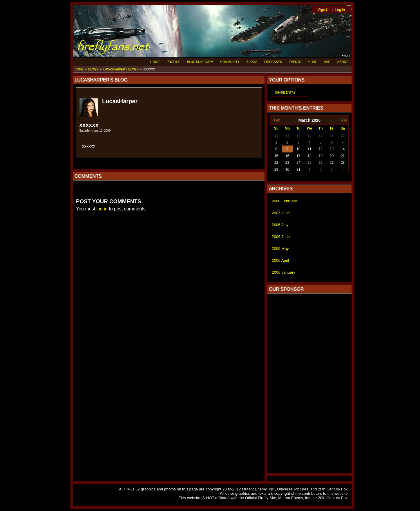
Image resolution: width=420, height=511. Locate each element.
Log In (340, 10)
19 (321, 156)
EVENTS (295, 62)
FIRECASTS (273, 62)
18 (309, 156)
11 (309, 149)
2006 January (284, 272)
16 (287, 156)
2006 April (280, 260)
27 (332, 135)
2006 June (281, 237)
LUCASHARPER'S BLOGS (121, 69)
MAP (327, 62)
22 (276, 135)
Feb (277, 120)
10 (298, 149)
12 (321, 149)
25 (309, 135)
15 (276, 156)
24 (298, 135)
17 (298, 156)
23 (287, 135)
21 (343, 156)
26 (321, 135)
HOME (155, 62)
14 (343, 149)
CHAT (313, 62)
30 (287, 170)
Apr (344, 120)
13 (332, 149)
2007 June (281, 213)
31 (298, 170)
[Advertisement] (309, 383)
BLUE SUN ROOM (200, 62)
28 (343, 135)
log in (102, 209)
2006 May (280, 249)
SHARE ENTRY (285, 93)
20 (332, 156)
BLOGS (252, 62)
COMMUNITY (230, 62)
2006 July (280, 225)
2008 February (284, 201)
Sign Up (324, 10)
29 (276, 170)
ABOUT (343, 62)
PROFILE (173, 62)
